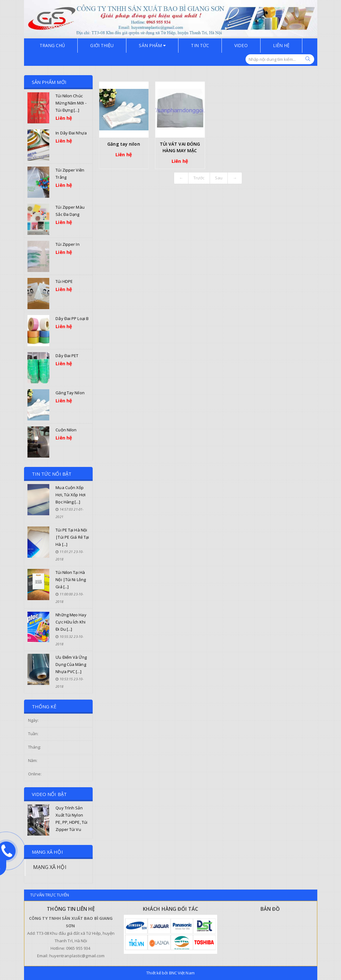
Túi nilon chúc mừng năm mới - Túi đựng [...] (71, 103)
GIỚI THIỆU (102, 45)
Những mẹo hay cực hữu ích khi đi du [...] (71, 622)
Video (241, 45)
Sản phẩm (152, 45)
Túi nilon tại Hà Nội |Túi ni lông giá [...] (71, 580)
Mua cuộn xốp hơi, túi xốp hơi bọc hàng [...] (71, 495)
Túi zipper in (67, 244)
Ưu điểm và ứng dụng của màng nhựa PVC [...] (71, 664)
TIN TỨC (200, 45)
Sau (219, 178)
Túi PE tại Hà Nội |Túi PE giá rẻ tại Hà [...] (72, 537)
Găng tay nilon (70, 393)
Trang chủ (52, 45)
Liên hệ (281, 45)
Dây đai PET (67, 356)
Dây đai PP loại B (72, 318)
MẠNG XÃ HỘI (50, 867)
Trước (199, 178)
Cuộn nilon (66, 430)
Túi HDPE (64, 281)
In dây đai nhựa (71, 133)
